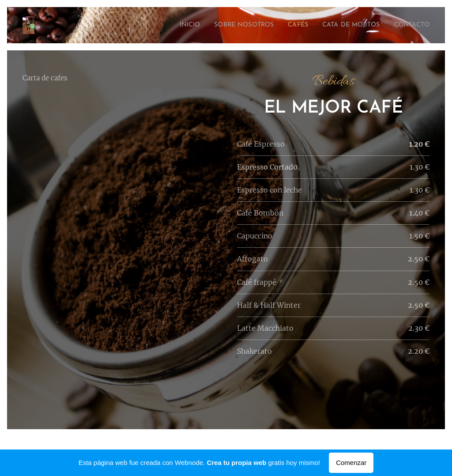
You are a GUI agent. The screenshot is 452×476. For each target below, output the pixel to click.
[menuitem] (165, 25)
